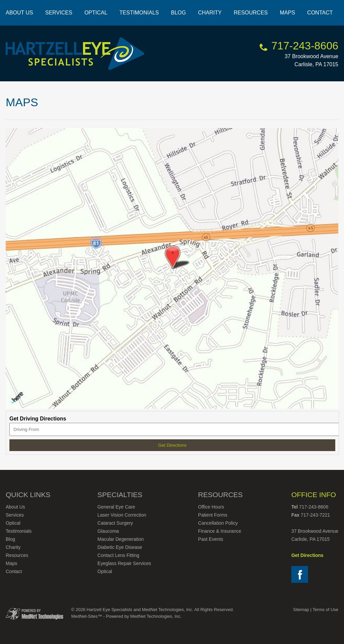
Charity (210, 13)
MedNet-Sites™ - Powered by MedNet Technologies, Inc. (126, 616)
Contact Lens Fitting (118, 555)
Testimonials (139, 13)
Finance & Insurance (220, 531)
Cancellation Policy (218, 523)
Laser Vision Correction (122, 515)
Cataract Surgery (115, 523)
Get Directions (307, 555)
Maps (287, 13)
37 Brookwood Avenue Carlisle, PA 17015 (311, 56)
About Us (19, 13)
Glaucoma (108, 531)
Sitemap (301, 610)
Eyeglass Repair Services (124, 563)
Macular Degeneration (121, 539)
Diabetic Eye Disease (120, 547)
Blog (178, 13)
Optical (96, 13)
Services (59, 13)
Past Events (211, 539)
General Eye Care (116, 507)
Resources (251, 13)
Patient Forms (213, 515)
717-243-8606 (305, 46)
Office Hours (211, 507)
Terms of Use (325, 610)
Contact (320, 13)
